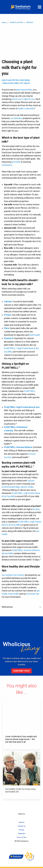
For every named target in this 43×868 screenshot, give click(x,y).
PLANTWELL (30, 391)
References (21, 607)
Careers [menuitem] (22, 822)
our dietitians (16, 118)
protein (36, 509)
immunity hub (33, 594)
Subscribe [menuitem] (21, 834)
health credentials (26, 108)
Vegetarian (25, 80)
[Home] (22, 7)
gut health (16, 162)
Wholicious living (11, 83)
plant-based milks (24, 90)
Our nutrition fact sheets (13, 575)
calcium (31, 481)
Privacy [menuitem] (22, 830)
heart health (35, 335)
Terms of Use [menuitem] (21, 837)
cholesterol (7, 165)
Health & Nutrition (10, 80)
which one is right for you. (24, 99)
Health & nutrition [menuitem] (16, 22)
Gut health (25, 83)
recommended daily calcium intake (18, 487)
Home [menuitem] (4, 22)
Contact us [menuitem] (22, 826)
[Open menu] (40, 7)
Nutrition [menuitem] (30, 22)
